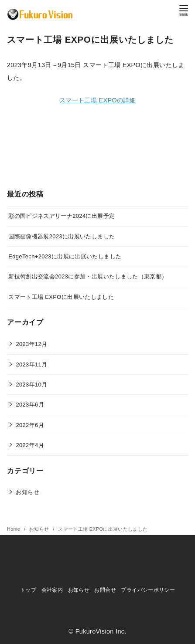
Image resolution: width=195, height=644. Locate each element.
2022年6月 (30, 425)
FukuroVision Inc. (101, 631)
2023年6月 (30, 405)
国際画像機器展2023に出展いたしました (62, 236)
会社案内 (52, 590)
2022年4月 (30, 445)
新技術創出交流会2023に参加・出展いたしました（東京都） (88, 276)
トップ (28, 590)
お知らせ (27, 492)
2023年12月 (31, 344)
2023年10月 (31, 385)
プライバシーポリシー (148, 590)
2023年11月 (31, 364)
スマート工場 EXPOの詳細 (97, 100)
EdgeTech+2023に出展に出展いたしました (65, 256)
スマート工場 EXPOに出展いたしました (61, 297)
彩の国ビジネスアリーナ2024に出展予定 (62, 216)
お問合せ (105, 590)
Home (14, 529)
